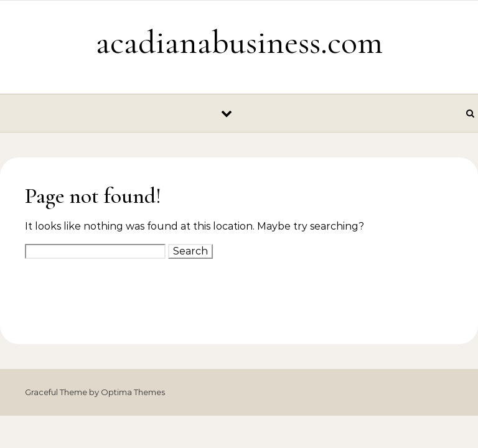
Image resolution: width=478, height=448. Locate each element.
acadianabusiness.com (239, 42)
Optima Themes (133, 392)
